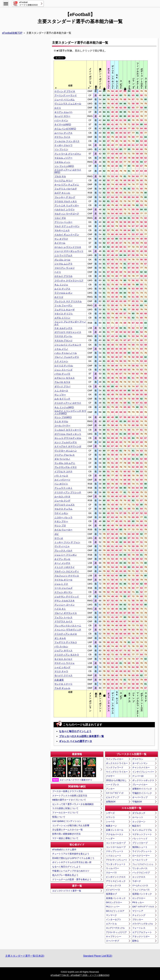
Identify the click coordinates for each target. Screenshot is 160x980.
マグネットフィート (142, 834)
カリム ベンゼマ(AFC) (65, 129)
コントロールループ (116, 847)
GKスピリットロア (115, 911)
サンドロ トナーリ (63, 684)
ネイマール (60, 243)
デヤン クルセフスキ (64, 601)
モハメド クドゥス (63, 675)
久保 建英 (59, 680)
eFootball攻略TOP (12, 33)
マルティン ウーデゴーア (67, 214)
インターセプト (114, 920)
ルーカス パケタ (62, 497)
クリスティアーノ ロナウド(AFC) (68, 171)
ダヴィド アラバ (62, 386)
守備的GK (137, 802)
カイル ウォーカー (63, 530)
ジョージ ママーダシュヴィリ (69, 251)
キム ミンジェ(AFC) (64, 407)
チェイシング (139, 915)
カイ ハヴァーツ (62, 480)
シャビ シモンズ (62, 667)
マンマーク (111, 915)
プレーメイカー (140, 785)
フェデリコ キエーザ (64, 310)
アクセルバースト (115, 834)
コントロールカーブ (116, 843)
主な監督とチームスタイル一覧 (67, 830)
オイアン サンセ (62, 559)
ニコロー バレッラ (63, 517)
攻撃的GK (111, 802)
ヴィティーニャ (62, 546)
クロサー (110, 776)
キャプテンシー (114, 936)
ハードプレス (112, 785)
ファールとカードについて (65, 813)
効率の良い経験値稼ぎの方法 (66, 834)
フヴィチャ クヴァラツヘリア (69, 281)
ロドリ (58, 108)
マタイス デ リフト (64, 314)
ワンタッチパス (140, 868)
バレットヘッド (140, 838)
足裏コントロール (115, 830)
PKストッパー (113, 907)
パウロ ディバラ (62, 374)
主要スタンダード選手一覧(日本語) (25, 956)
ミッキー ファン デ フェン (67, 542)
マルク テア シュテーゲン (67, 226)
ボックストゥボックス (143, 780)
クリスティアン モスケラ (67, 655)
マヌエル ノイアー (63, 158)
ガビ (57, 534)
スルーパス (111, 873)
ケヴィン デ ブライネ (65, 91)
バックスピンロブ (141, 873)
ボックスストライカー (117, 763)
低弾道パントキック (142, 894)
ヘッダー (110, 838)
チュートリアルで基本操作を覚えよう (71, 854)
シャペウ (110, 822)
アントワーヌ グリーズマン (68, 154)
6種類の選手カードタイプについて (69, 800)
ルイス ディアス (62, 289)
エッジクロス (139, 877)
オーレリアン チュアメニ (67, 185)
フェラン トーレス (63, 617)
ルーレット (138, 817)
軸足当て (137, 826)
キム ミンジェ (61, 285)
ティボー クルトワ (63, 145)
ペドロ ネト (60, 609)
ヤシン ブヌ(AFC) (63, 417)
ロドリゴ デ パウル (64, 366)
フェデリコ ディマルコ (66, 642)
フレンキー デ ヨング (65, 197)
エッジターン (139, 822)
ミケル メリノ (61, 349)
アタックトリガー (141, 936)
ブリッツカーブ (140, 843)
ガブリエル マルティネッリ (68, 434)
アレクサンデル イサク (66, 467)
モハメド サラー (62, 116)
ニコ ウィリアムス (63, 255)
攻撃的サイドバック (142, 789)
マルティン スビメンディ (67, 571)
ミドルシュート (114, 856)
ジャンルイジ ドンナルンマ (68, 345)
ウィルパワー (112, 868)
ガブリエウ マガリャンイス (68, 332)
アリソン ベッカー (63, 222)
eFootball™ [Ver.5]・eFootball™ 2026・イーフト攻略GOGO (80, 975)
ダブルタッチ (139, 813)
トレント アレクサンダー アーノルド (70, 323)
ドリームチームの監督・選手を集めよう (72, 879)
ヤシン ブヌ (60, 525)
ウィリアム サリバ (63, 181)
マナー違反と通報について (65, 838)
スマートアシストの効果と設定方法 (70, 796)
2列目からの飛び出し (116, 780)
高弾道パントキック (116, 898)
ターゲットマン (140, 763)
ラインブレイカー (115, 759)
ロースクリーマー (141, 856)
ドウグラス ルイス (63, 621)
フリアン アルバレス (64, 455)
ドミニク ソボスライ (64, 567)
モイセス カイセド (63, 659)
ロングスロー (139, 898)
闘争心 (136, 941)
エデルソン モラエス (64, 378)
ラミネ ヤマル (61, 421)
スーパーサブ (112, 941)
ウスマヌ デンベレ (63, 336)
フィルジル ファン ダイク (67, 141)
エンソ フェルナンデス (66, 442)
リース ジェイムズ (63, 588)
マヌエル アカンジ (63, 340)
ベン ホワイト (61, 484)
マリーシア (138, 911)
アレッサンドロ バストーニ (68, 626)
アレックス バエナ (63, 550)
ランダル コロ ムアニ (65, 463)
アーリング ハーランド (66, 95)
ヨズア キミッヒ (62, 193)
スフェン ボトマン (63, 592)
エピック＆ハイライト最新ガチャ (74, 769)
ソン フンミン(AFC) (64, 166)
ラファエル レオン (63, 293)
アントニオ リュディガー (67, 205)
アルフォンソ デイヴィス (67, 576)
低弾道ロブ (111, 894)
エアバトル (111, 924)
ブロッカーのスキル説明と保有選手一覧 (81, 736)
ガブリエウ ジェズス (64, 505)
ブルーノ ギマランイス (66, 613)
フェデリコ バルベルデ (66, 189)
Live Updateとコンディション (67, 821)
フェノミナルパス (141, 890)
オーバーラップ (140, 797)
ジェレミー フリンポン (66, 555)
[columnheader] (70, 75)
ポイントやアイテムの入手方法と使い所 (72, 862)
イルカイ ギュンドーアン (67, 235)
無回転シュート (140, 847)
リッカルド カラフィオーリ (68, 430)
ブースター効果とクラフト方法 (67, 791)
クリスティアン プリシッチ (68, 492)
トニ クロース (61, 391)
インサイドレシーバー (143, 772)
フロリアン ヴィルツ (64, 268)
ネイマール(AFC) (63, 124)
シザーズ (110, 813)
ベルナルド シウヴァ (64, 209)
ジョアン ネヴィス (63, 650)
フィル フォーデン (63, 305)
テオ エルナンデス (63, 328)
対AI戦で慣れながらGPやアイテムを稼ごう (73, 858)
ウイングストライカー (117, 772)
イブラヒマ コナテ (63, 471)
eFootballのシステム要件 (64, 850)
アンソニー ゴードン (64, 605)
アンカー (110, 789)
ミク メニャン (61, 361)
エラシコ (110, 817)
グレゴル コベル (62, 260)
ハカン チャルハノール (66, 353)
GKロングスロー (114, 902)
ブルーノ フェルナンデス (67, 357)
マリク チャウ (61, 671)
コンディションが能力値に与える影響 (71, 825)
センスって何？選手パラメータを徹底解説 (73, 804)
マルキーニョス (62, 230)
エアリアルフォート (142, 932)
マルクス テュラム (63, 509)
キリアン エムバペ (63, 112)
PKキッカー (138, 902)
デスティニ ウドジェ (64, 663)
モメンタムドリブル (142, 830)
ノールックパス (114, 885)
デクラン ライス (62, 137)
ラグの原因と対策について (65, 808)
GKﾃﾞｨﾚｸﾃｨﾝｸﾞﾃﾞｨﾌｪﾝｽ (143, 907)
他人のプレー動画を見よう (65, 875)
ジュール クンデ (62, 501)
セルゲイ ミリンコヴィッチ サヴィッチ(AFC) (70, 412)
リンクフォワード (115, 767)
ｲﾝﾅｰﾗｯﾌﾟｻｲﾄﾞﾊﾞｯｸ (115, 793)
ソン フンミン (61, 149)
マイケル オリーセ (63, 580)
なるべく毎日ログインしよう (75, 731)
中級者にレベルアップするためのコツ (71, 871)
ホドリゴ (59, 297)
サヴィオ (59, 538)
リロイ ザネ (60, 218)
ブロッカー (138, 920)
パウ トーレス (61, 476)
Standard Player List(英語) (98, 956)
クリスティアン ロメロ (66, 634)
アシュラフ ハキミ (63, 488)
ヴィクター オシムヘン (66, 451)
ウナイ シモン (61, 513)
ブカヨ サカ (60, 176)
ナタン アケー (61, 521)
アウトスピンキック (116, 881)
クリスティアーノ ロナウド (68, 403)
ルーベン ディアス (63, 133)
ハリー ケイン (61, 120)
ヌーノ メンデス (62, 563)
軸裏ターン (111, 826)
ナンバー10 (138, 776)
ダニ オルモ (60, 638)
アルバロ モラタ (62, 382)
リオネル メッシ (62, 162)
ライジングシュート (142, 851)
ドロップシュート (115, 851)
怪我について (59, 817)
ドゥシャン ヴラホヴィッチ (68, 630)
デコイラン (138, 759)
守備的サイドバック (142, 793)
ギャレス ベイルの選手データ (76, 741)
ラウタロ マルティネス (66, 201)
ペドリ (58, 272)
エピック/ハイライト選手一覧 (67, 891)
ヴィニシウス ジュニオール (68, 104)
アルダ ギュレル (62, 688)
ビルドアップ (112, 797)
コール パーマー (62, 425)
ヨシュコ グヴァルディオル (68, 438)
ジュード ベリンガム (64, 100)
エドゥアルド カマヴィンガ (68, 446)
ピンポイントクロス (116, 877)
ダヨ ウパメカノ (62, 459)
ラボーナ (137, 881)
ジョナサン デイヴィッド (67, 597)
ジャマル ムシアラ (63, 264)
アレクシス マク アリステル (68, 301)
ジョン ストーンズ (63, 370)
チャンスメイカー (141, 767)
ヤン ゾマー (60, 395)
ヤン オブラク (61, 239)
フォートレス (139, 928)
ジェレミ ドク (61, 584)
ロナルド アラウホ (63, 276)
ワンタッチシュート (116, 864)
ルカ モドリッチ (62, 399)
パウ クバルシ (61, 646)
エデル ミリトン (62, 318)
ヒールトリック (140, 860)
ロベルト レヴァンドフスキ (68, 247)
